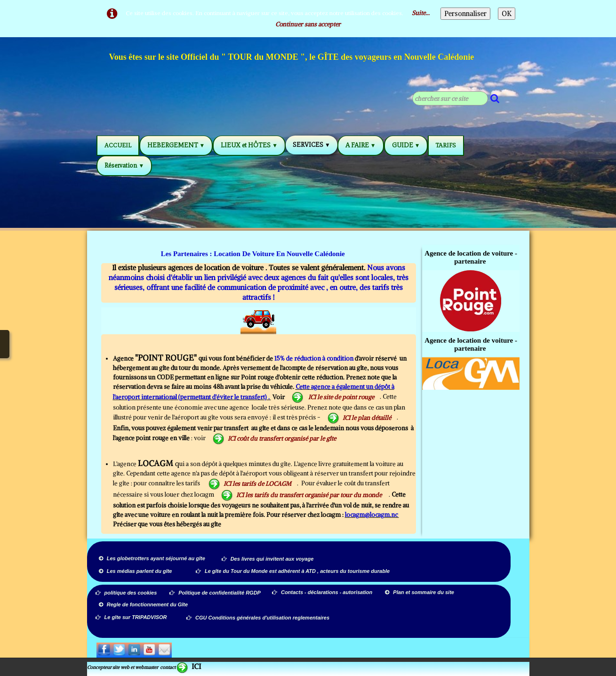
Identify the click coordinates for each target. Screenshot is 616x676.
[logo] (292, 58)
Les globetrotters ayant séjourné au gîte (152, 558)
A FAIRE (361, 145)
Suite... (421, 13)
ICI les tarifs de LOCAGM (250, 484)
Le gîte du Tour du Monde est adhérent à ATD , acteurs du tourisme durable (293, 571)
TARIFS (446, 145)
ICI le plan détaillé (359, 418)
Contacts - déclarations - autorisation (323, 592)
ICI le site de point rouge (333, 397)
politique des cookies (126, 593)
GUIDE (406, 145)
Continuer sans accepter (308, 24)
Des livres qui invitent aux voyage (268, 559)
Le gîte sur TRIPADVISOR (131, 617)
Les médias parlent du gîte (136, 571)
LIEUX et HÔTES (249, 145)
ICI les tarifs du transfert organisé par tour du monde (302, 495)
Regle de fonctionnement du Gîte (144, 604)
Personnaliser (465, 14)
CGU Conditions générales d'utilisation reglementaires (258, 618)
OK (507, 14)
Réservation (124, 165)
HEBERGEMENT (176, 145)
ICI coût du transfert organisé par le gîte (274, 439)
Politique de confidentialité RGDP (215, 593)
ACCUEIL (118, 145)
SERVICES (312, 145)
